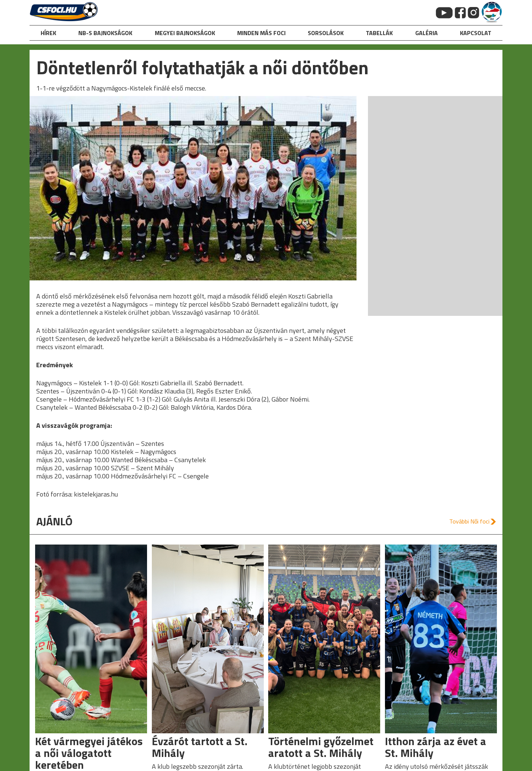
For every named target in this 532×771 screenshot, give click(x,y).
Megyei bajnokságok (185, 33)
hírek (48, 33)
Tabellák (379, 33)
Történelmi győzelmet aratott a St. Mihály (321, 747)
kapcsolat (476, 33)
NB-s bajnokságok (105, 33)
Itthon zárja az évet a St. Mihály (436, 747)
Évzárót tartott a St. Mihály (200, 747)
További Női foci (469, 521)
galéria (427, 33)
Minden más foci (261, 33)
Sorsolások (326, 33)
